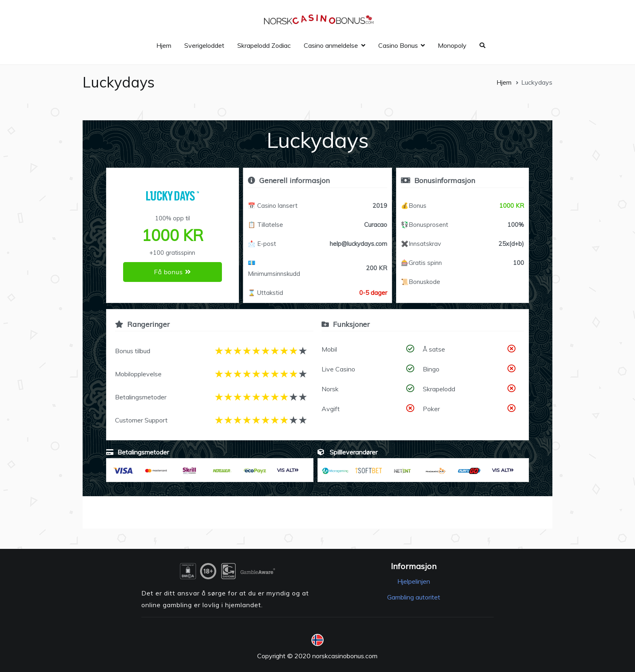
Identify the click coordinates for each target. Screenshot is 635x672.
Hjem (164, 45)
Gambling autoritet (414, 597)
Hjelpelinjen (414, 581)
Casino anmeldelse (331, 45)
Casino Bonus (398, 45)
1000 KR (512, 206)
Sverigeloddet (204, 45)
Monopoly (452, 45)
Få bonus (172, 272)
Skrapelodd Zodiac (264, 45)
